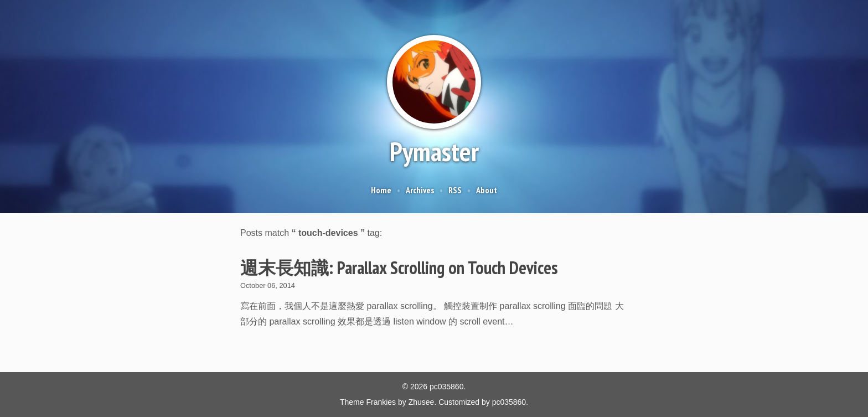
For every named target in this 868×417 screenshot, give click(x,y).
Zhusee (422, 402)
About (487, 190)
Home (381, 190)
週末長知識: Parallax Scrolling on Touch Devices (399, 267)
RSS (455, 190)
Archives (420, 190)
